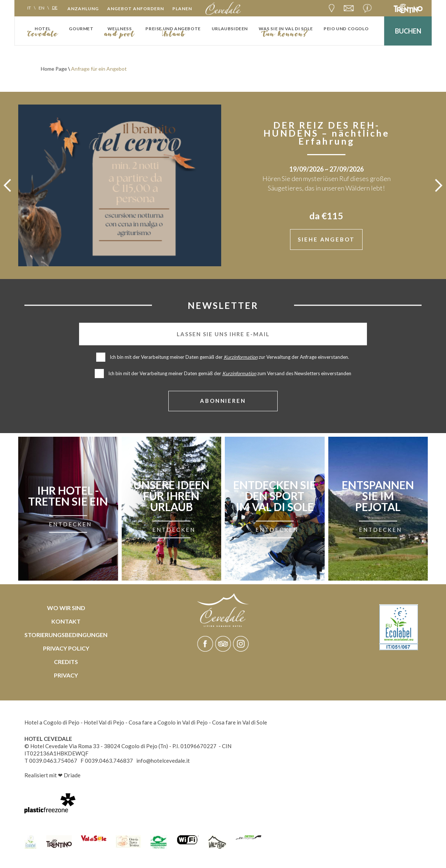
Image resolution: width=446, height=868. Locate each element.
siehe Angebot (326, 240)
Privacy (66, 676)
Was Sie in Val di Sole (286, 29)
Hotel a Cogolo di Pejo (52, 723)
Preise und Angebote (173, 29)
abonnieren (223, 401)
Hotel (43, 29)
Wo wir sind (66, 608)
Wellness (120, 29)
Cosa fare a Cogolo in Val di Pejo (168, 723)
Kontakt (66, 622)
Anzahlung (83, 9)
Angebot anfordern (136, 9)
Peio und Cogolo (346, 29)
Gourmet (81, 29)
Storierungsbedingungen (66, 635)
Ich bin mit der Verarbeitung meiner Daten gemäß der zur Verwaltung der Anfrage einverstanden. (230, 358)
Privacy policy (66, 649)
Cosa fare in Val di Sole (240, 723)
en (42, 7)
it (29, 7)
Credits (66, 662)
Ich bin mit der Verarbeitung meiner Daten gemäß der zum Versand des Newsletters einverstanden (230, 374)
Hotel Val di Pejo (104, 723)
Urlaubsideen (230, 29)
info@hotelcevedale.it (163, 761)
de (55, 7)
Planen (182, 9)
